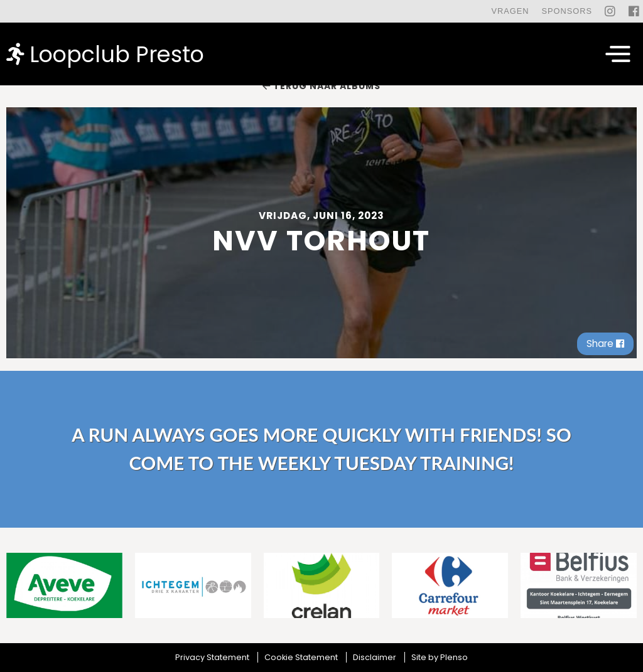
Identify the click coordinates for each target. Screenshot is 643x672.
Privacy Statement (212, 657)
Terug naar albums (321, 86)
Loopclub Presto (105, 54)
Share (605, 344)
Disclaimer (375, 657)
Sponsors (567, 11)
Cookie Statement (301, 657)
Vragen (510, 11)
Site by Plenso (440, 657)
